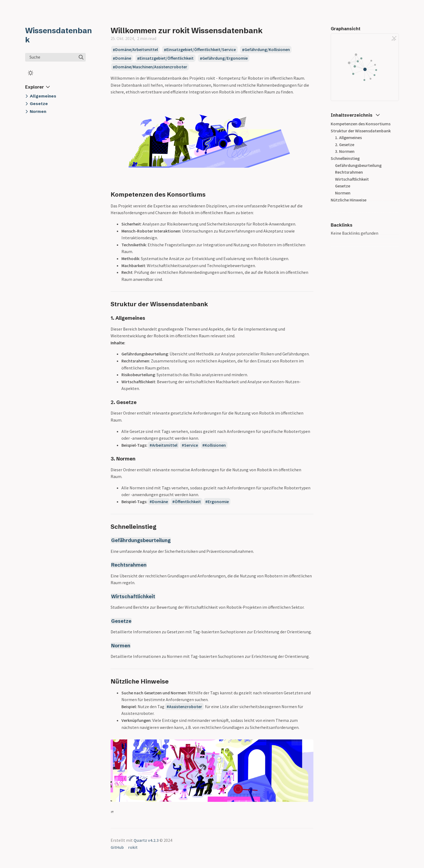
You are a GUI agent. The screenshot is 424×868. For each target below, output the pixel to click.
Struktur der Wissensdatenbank (361, 131)
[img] (81, 57)
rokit (133, 847)
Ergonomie (218, 502)
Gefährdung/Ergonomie (225, 58)
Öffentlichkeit (188, 502)
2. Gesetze (345, 144)
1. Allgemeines (348, 137)
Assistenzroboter (186, 706)
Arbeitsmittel (165, 445)
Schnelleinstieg (345, 158)
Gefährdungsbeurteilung (141, 540)
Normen (121, 646)
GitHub (117, 847)
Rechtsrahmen (129, 565)
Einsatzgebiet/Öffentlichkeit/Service (201, 50)
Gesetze (121, 621)
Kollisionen (215, 445)
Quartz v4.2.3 (146, 840)
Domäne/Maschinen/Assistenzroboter (151, 67)
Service (191, 445)
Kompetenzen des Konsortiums (361, 124)
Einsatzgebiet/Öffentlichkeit (167, 58)
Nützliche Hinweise (349, 200)
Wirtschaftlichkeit (133, 596)
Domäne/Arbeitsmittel (137, 50)
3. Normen (345, 151)
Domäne (123, 58)
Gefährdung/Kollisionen (267, 50)
